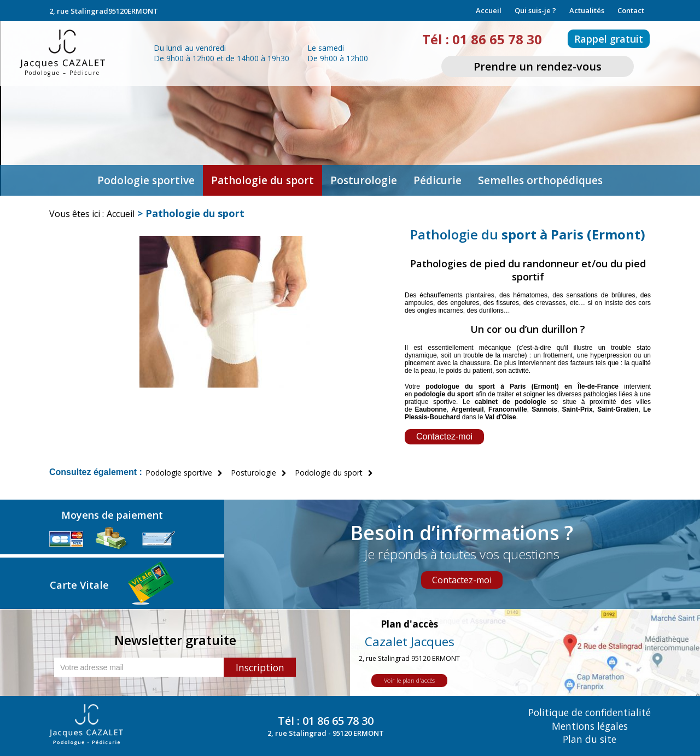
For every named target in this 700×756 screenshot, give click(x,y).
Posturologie (364, 180)
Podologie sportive (146, 180)
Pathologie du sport (262, 180)
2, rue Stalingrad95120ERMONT (104, 11)
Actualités (587, 10)
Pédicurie (437, 180)
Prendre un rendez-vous (538, 66)
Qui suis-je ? (535, 10)
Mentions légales (590, 726)
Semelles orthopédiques (540, 180)
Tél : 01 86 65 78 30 (482, 39)
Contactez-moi (444, 436)
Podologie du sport (329, 473)
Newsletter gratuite (175, 640)
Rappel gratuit (609, 39)
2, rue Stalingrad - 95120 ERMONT (326, 733)
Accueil (489, 10)
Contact (631, 10)
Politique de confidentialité (590, 713)
